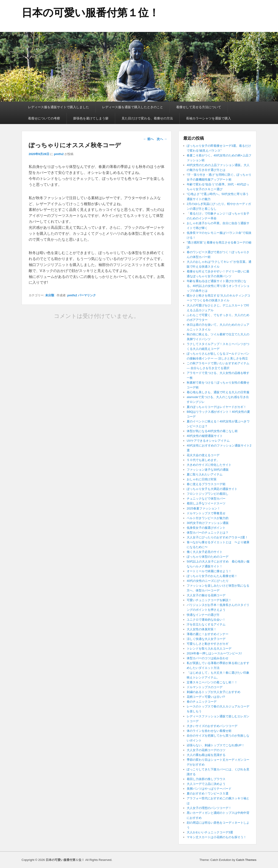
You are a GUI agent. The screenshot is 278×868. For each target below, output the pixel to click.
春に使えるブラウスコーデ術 (206, 484)
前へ (148, 139)
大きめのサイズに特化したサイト (209, 465)
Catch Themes (246, 860)
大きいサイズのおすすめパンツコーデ (212, 726)
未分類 (50, 295)
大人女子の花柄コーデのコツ (206, 750)
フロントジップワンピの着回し (208, 494)
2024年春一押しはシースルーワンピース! (214, 653)
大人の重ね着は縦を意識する (206, 755)
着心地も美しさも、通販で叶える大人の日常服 (218, 392)
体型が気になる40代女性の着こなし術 (212, 431)
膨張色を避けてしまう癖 (91, 118)
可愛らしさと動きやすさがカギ (208, 644)
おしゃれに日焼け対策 (202, 479)
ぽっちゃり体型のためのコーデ (208, 557)
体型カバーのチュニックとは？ (208, 533)
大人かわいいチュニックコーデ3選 (210, 832)
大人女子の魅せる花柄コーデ (206, 595)
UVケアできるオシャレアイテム (208, 441)
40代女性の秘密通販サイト (205, 436)
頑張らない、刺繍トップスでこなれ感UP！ (216, 745)
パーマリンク (87, 295)
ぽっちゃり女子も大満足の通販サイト (212, 489)
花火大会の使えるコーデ (203, 455)
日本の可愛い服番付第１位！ (90, 13)
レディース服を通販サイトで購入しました (58, 107)
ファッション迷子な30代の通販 (208, 470)
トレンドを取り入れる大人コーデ (209, 649)
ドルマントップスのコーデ (205, 687)
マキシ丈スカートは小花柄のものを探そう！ (217, 837)
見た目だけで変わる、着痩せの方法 (147, 118)
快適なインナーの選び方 (203, 615)
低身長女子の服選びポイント (206, 528)
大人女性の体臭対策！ (202, 629)
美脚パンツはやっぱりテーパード (209, 789)
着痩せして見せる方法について (199, 107)
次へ (162, 139)
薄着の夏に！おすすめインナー (208, 634)
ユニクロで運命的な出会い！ (206, 620)
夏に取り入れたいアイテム (205, 474)
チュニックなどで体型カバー (206, 499)
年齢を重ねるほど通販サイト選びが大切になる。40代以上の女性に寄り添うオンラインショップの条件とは (218, 286)
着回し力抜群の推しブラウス (206, 779)
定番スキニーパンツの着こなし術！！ (212, 682)
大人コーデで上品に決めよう (206, 784)
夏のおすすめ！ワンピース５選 (209, 793)
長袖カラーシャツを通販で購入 (208, 118)
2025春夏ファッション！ (203, 508)
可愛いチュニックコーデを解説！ (209, 600)
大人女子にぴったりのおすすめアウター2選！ (217, 537)
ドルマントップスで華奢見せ (206, 513)
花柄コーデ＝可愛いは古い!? (206, 697)
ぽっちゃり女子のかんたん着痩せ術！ (212, 576)
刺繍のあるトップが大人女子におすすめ (214, 692)
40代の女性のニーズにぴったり (208, 581)
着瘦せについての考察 (44, 118)
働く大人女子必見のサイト (205, 552)
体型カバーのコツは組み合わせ (208, 658)
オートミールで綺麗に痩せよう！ (209, 571)
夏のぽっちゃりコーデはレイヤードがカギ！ (217, 407)
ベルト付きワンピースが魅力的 (208, 518)
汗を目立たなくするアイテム (206, 624)
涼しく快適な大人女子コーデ (206, 639)
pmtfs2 (59, 154)
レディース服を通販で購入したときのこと (133, 107)
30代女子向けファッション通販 (208, 523)
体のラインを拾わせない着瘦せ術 (209, 731)
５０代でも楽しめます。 (203, 460)
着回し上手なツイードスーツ (206, 503)
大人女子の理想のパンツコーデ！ (209, 808)
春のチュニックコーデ (202, 702)
